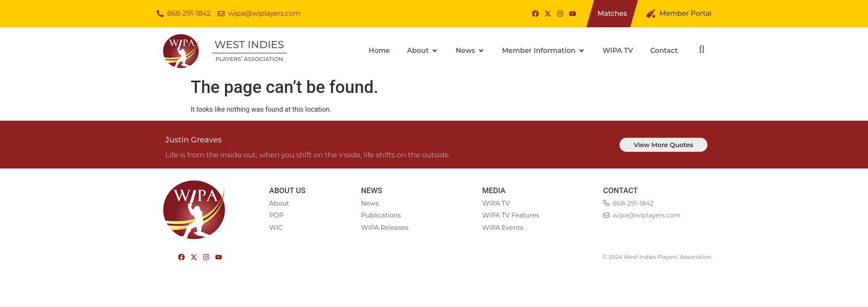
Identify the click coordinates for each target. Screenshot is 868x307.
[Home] (379, 51)
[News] (470, 51)
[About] (423, 51)
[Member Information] (544, 51)
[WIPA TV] (618, 51)
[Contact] (664, 51)
